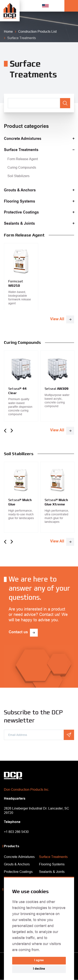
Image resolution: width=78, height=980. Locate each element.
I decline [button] (39, 969)
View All (57, 319)
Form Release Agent (23, 159)
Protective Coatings (21, 213)
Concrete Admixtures (23, 139)
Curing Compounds (22, 167)
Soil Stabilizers (18, 176)
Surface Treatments (21, 150)
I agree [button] (39, 961)
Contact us (18, 632)
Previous (5, 431)
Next (12, 431)
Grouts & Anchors (20, 191)
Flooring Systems (19, 202)
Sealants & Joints (19, 224)
